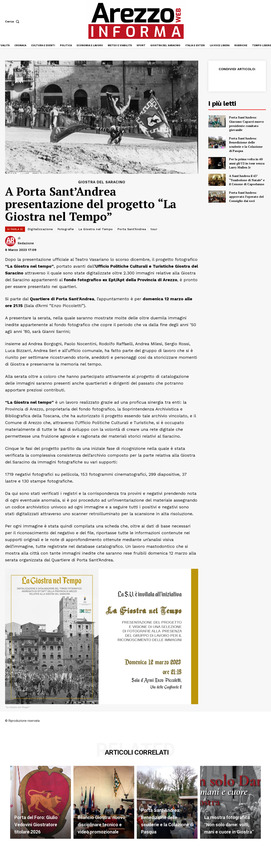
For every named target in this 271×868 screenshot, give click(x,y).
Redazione (26, 243)
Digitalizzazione (40, 229)
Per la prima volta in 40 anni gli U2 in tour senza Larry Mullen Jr (247, 163)
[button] (13, 21)
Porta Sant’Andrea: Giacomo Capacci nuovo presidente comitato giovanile (246, 124)
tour (154, 229)
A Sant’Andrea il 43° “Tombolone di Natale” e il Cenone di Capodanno (247, 180)
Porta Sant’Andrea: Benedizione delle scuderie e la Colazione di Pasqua (246, 145)
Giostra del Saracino (102, 182)
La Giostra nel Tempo (96, 229)
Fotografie (66, 229)
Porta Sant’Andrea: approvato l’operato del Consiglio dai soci (246, 197)
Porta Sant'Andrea (132, 229)
